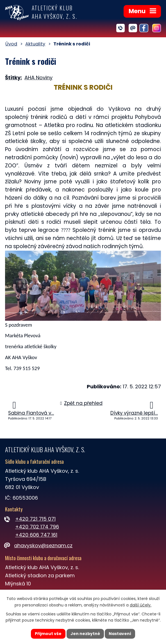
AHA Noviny (38, 78)
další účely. (141, 605)
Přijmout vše (48, 634)
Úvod (11, 44)
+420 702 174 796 (37, 527)
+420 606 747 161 (36, 535)
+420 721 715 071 (35, 519)
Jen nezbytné (85, 634)
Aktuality (35, 44)
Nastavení (120, 634)
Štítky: (13, 78)
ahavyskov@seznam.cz (39, 545)
